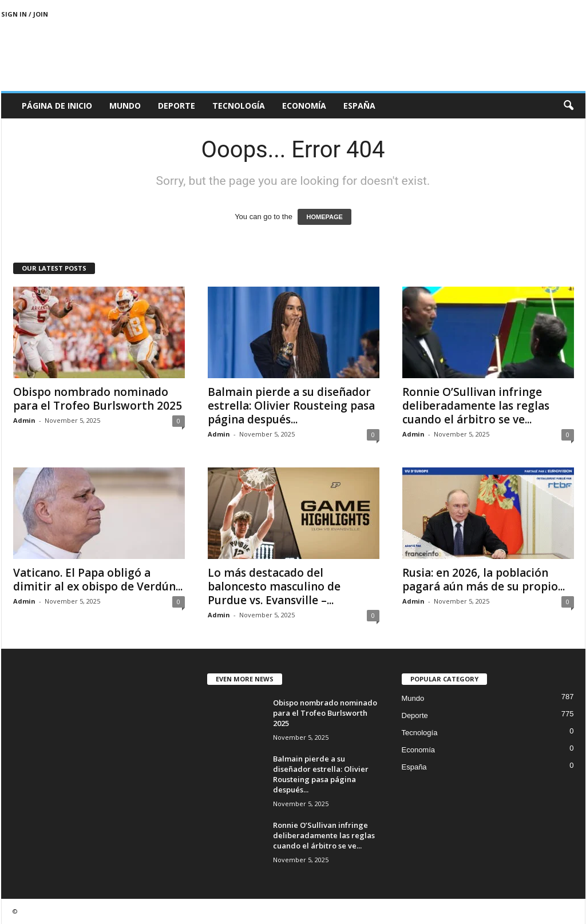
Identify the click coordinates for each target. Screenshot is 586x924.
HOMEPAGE (324, 217)
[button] (568, 106)
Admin (24, 420)
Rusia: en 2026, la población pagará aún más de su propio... (484, 580)
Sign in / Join (25, 14)
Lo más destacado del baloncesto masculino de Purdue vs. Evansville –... (274, 586)
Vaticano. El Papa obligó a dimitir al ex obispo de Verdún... (98, 580)
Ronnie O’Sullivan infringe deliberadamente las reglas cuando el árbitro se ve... (476, 406)
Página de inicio (57, 106)
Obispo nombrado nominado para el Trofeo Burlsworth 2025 (98, 399)
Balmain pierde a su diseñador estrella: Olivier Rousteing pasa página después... (291, 406)
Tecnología (239, 106)
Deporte (177, 106)
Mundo (125, 106)
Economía (304, 106)
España (359, 106)
